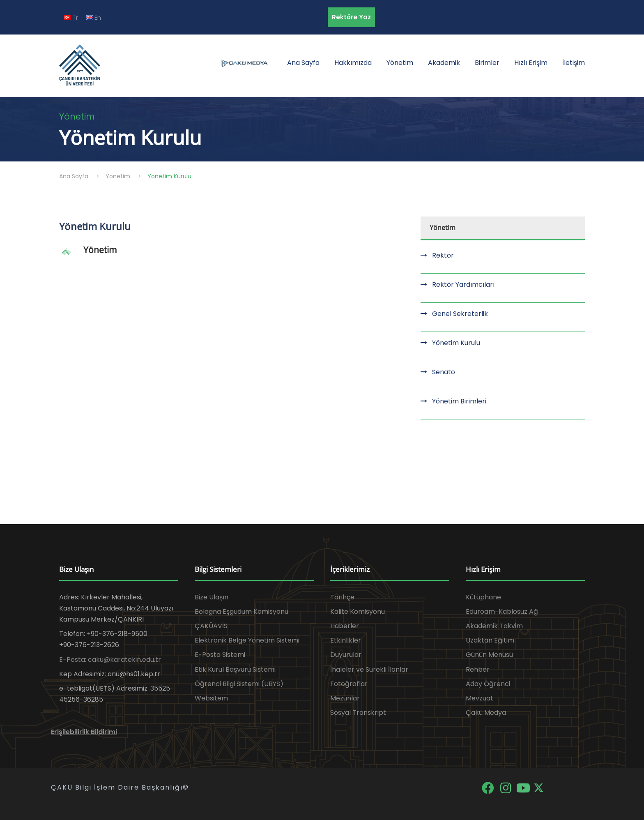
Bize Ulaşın (212, 597)
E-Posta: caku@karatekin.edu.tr (110, 660)
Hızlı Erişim (531, 63)
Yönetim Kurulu (456, 343)
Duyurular (346, 655)
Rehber (478, 669)
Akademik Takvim (494, 626)
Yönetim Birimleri (459, 401)
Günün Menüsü (489, 655)
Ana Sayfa (303, 63)
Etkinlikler (346, 640)
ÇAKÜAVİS (211, 626)
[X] (539, 787)
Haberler (345, 626)
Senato (444, 372)
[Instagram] (506, 787)
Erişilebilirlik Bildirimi (84, 732)
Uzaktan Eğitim (490, 640)
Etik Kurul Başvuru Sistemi (235, 669)
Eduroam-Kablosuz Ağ (502, 612)
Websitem (211, 698)
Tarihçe (342, 597)
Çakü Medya (486, 713)
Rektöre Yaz (351, 17)
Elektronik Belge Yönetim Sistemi (247, 640)
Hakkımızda (353, 63)
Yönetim (400, 63)
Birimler (487, 63)
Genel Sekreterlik (460, 314)
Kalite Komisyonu (358, 612)
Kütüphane (483, 597)
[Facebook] (489, 787)
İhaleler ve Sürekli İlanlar (369, 669)
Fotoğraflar (349, 684)
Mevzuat (480, 698)
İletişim (574, 63)
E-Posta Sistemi (220, 655)
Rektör (443, 255)
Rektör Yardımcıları (463, 284)
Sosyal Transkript (358, 713)
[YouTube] (524, 787)
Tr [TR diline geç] (71, 18)
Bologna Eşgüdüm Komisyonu (241, 612)
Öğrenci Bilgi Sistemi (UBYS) (239, 684)
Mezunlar (345, 698)
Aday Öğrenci (488, 684)
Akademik (444, 63)
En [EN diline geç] (94, 18)
